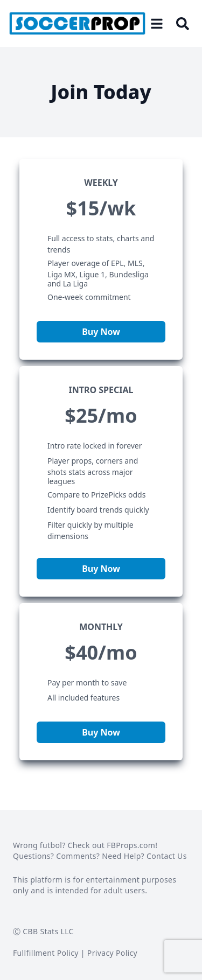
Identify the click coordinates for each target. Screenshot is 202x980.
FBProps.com (131, 845)
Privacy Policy (112, 953)
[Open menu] (157, 24)
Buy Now (101, 332)
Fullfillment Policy (46, 953)
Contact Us (167, 856)
